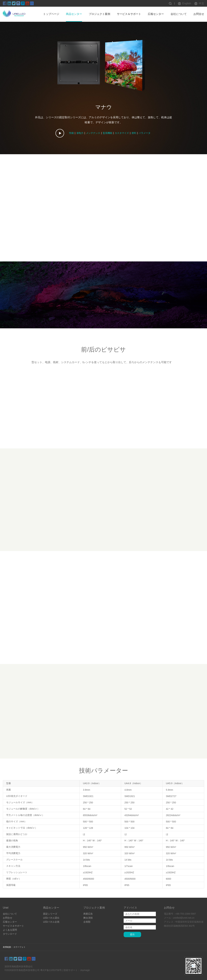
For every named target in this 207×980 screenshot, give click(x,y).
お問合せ (199, 14)
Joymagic (85, 969)
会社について (179, 14)
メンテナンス (93, 133)
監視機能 (108, 133)
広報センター (156, 14)
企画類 (87, 921)
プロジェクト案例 (99, 14)
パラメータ (145, 133)
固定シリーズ (50, 913)
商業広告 (88, 913)
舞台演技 (88, 917)
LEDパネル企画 (51, 921)
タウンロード (10, 933)
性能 (71, 133)
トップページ (51, 14)
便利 (134, 133)
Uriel (6, 907)
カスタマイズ (122, 133)
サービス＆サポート (129, 14)
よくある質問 (10, 929)
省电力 (80, 133)
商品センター (74, 14)
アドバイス (130, 907)
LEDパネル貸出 (51, 917)
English (187, 3)
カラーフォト (19, 946)
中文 (201, 3)
